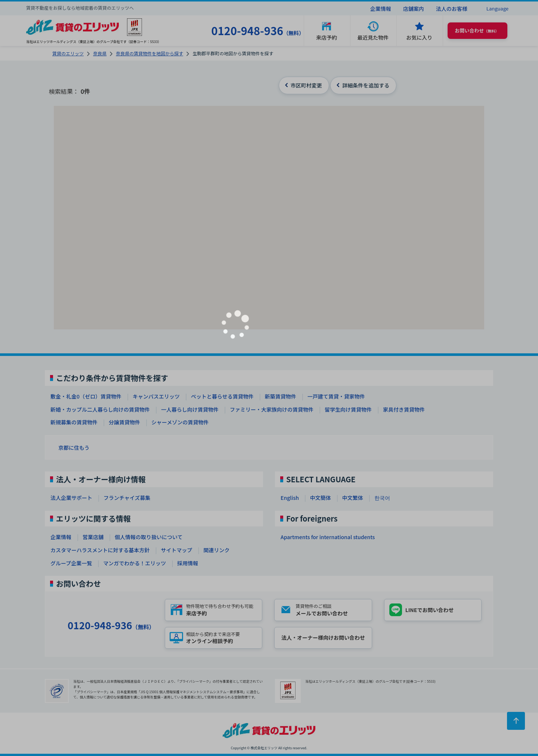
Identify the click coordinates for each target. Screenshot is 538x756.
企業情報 (381, 9)
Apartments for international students (328, 537)
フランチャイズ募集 (127, 498)
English (290, 498)
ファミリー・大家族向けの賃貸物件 (272, 409)
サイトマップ (176, 550)
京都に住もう (74, 448)
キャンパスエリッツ (156, 396)
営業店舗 (93, 537)
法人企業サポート (71, 498)
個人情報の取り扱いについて (149, 537)
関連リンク (216, 550)
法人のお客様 (452, 9)
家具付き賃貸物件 (404, 409)
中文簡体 (321, 498)
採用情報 (188, 563)
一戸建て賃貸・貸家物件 (336, 396)
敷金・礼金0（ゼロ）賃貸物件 (86, 396)
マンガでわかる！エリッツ (134, 563)
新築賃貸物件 (281, 396)
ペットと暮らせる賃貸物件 (222, 396)
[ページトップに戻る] (516, 721)
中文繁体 (353, 498)
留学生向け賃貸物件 (348, 409)
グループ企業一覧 (71, 563)
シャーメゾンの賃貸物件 (180, 422)
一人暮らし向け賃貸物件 (190, 409)
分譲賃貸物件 (124, 422)
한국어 (382, 498)
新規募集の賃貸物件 (74, 422)
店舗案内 (414, 9)
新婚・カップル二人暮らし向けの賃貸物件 (100, 409)
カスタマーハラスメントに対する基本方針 (100, 550)
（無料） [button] (477, 30)
